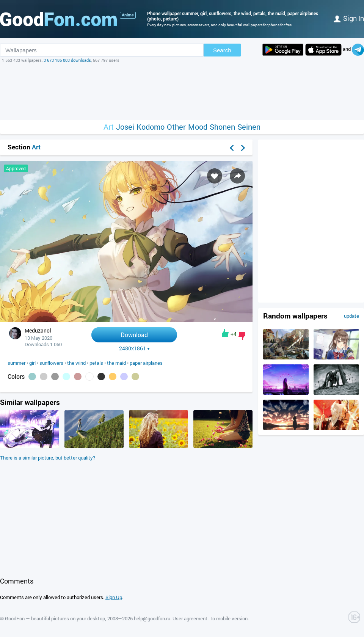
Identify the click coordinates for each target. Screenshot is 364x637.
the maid (116, 363)
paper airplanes (146, 363)
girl (32, 363)
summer (16, 363)
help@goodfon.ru (152, 618)
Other (176, 127)
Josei (125, 127)
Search (222, 50)
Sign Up (114, 597)
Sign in (349, 18)
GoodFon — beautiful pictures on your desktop (55, 618)
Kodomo (151, 127)
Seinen (249, 127)
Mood (198, 127)
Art (109, 127)
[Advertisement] (182, 91)
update (351, 316)
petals (96, 363)
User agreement (190, 618)
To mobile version (229, 618)
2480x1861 (134, 348)
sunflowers (51, 363)
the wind (76, 363)
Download (134, 335)
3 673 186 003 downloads (67, 60)
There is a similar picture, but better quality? (48, 458)
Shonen (222, 127)
